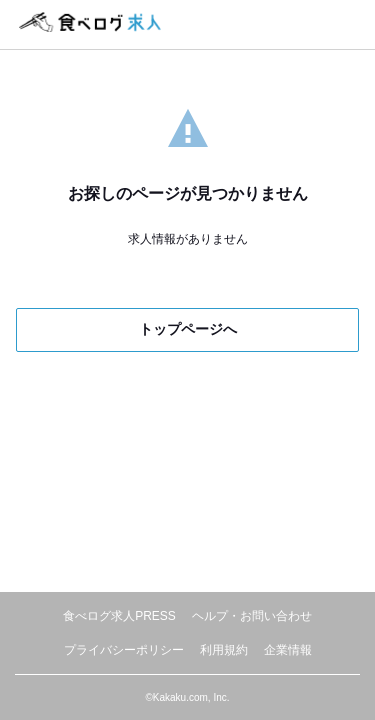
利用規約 (224, 650)
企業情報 (288, 650)
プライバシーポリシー (124, 650)
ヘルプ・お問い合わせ (252, 616)
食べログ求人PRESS (119, 616)
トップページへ (188, 329)
